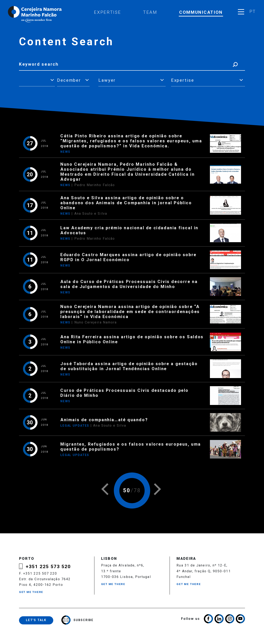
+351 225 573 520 (48, 566)
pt (253, 11)
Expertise (107, 12)
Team (150, 12)
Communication (201, 12)
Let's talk (36, 620)
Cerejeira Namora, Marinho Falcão (35, 14)
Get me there (31, 592)
